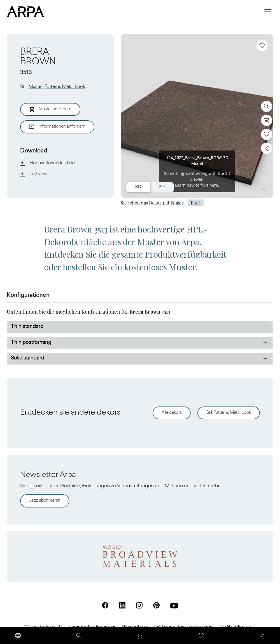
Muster (36, 87)
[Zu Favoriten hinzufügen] (262, 45)
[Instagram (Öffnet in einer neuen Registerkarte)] (139, 605)
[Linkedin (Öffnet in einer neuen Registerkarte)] (122, 605)
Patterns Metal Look (65, 87)
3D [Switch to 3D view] (138, 187)
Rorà (196, 203)
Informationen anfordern (57, 127)
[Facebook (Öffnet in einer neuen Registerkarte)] (105, 605)
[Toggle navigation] (268, 12)
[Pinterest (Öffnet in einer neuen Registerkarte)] (156, 605)
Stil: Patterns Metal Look (229, 413)
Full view (34, 174)
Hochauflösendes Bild (47, 163)
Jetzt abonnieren (45, 501)
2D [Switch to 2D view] (162, 187)
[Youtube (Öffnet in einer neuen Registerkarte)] (174, 606)
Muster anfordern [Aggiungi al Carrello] (50, 109)
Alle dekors (172, 413)
